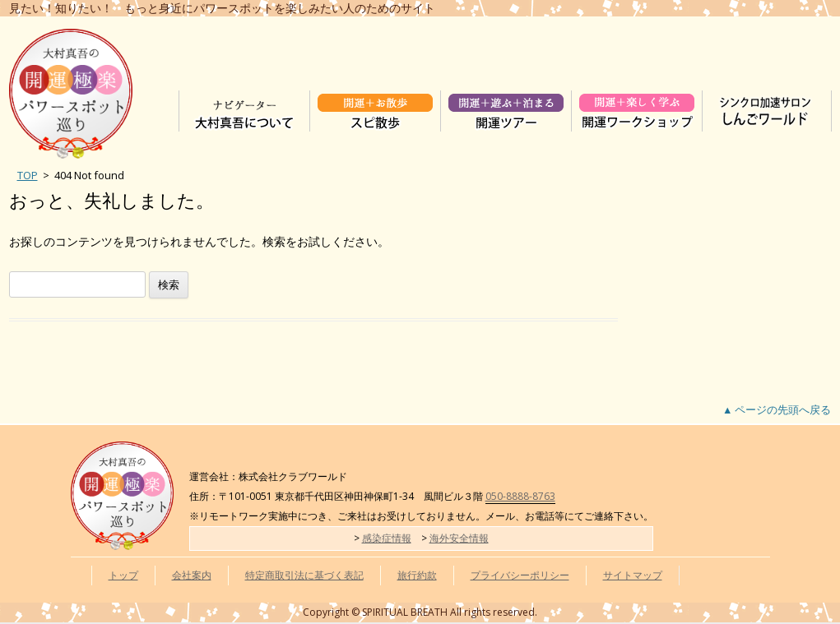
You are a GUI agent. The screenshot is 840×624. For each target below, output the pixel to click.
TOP (28, 175)
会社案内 (192, 575)
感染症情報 (387, 538)
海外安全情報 (459, 538)
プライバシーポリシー (520, 575)
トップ (123, 575)
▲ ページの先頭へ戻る (777, 410)
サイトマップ (633, 575)
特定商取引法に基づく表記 (304, 575)
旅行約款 (417, 575)
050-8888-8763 (520, 496)
